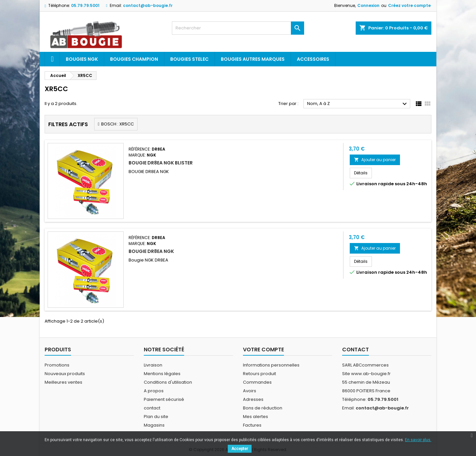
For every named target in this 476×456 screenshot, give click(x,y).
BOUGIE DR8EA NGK (151, 251)
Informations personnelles (271, 365)
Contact (356, 350)
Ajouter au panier (375, 160)
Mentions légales (162, 374)
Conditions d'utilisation (168, 382)
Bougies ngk (82, 59)
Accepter (240, 449)
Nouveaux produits (65, 374)
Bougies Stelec (189, 59)
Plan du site (156, 417)
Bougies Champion (134, 59)
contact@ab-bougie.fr (148, 5)
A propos (154, 391)
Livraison (153, 365)
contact (152, 408)
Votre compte (263, 350)
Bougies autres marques (253, 59)
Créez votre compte (409, 5)
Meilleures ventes (63, 382)
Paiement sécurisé (164, 399)
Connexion (368, 5)
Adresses (253, 399)
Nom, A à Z (358, 104)
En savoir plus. (418, 440)
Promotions (57, 365)
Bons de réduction (263, 408)
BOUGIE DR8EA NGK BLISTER (161, 163)
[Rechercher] (238, 28)
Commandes (257, 382)
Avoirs (250, 391)
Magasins (154, 425)
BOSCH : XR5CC (118, 124)
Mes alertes (256, 417)
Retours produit (259, 374)
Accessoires (313, 59)
